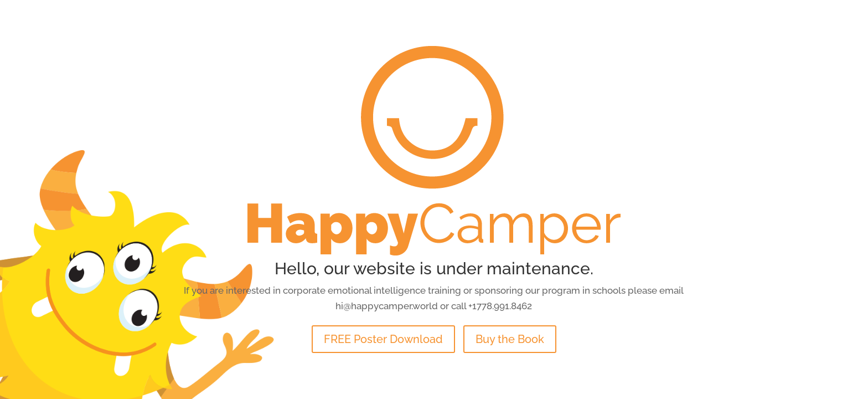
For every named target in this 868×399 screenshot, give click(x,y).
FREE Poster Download (383, 339)
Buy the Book (510, 339)
